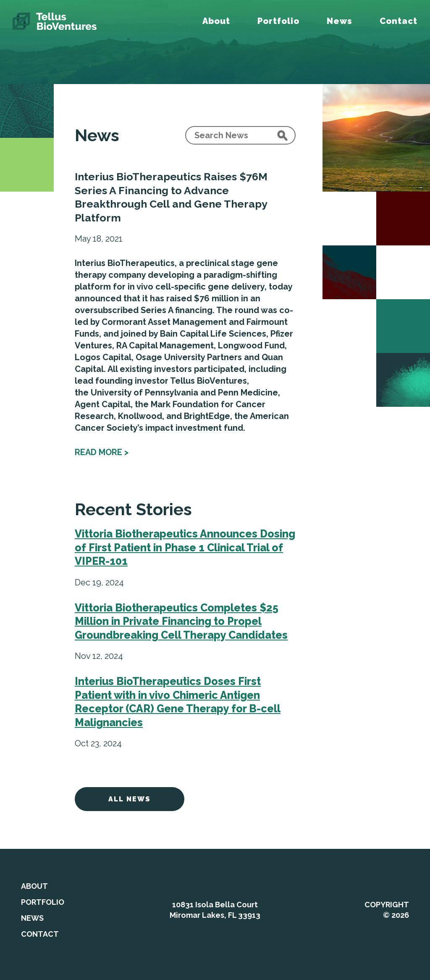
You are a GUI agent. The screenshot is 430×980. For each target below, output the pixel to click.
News (340, 21)
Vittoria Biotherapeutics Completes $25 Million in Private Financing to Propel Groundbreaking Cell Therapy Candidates (181, 621)
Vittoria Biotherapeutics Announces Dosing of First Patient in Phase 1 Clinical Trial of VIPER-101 (185, 547)
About (216, 21)
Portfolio (278, 21)
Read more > (102, 452)
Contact (399, 21)
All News (130, 799)
